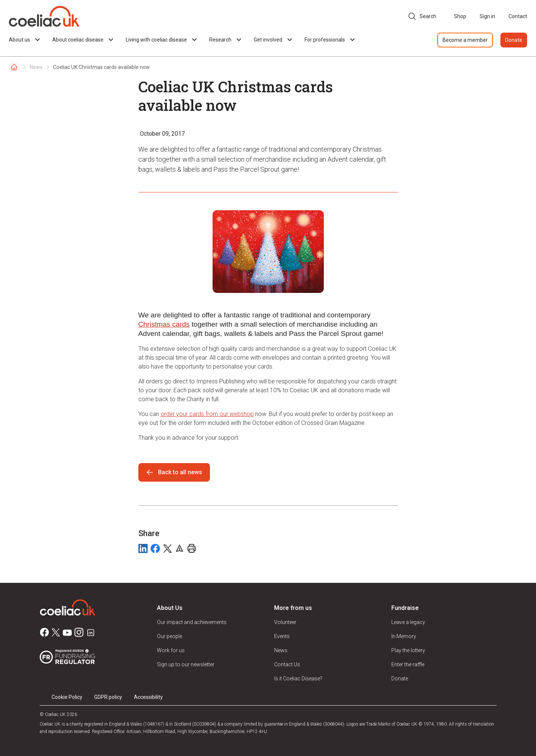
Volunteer (285, 622)
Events (282, 636)
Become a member (465, 40)
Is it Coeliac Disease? (298, 679)
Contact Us (287, 664)
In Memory (404, 636)
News (36, 67)
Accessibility (148, 697)
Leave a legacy (408, 622)
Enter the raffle (408, 664)
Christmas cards (164, 324)
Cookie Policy (67, 697)
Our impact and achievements (192, 622)
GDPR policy (108, 697)
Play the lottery (408, 650)
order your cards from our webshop (207, 414)
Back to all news (174, 472)
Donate (514, 40)
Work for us (171, 650)
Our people (170, 636)
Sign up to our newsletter (186, 664)
